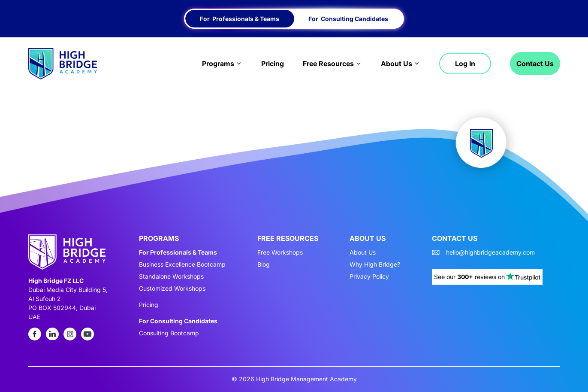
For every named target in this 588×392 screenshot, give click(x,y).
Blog (264, 264)
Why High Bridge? (375, 264)
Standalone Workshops (171, 277)
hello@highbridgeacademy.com (490, 252)
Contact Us (535, 64)
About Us (401, 64)
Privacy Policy (369, 277)
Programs (222, 64)
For (240, 19)
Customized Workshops (172, 289)
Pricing (273, 64)
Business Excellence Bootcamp (182, 264)
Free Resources (332, 64)
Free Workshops (280, 252)
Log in (465, 64)
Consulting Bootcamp (169, 333)
